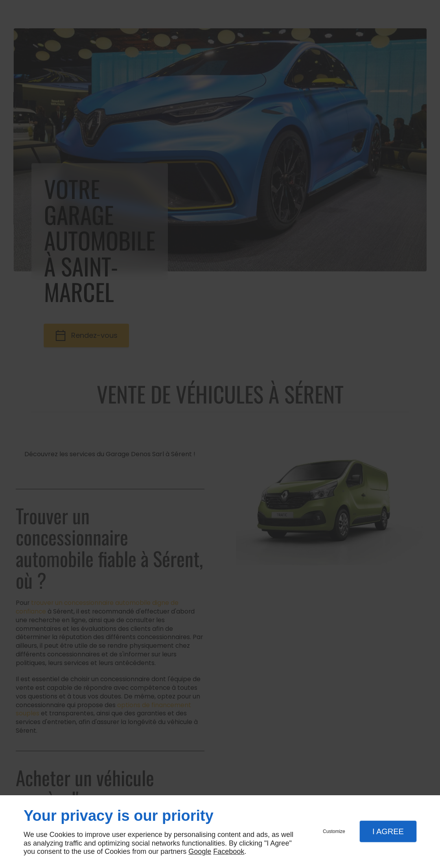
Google (200, 851)
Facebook (229, 851)
